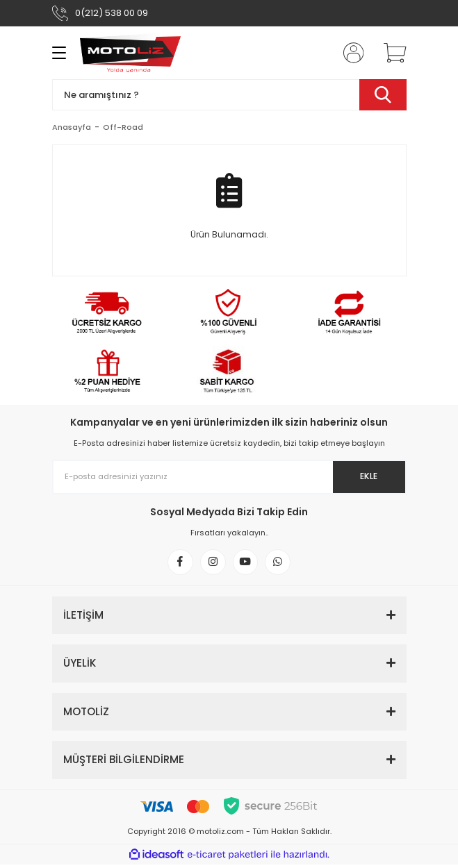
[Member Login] (349, 53)
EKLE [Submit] (367, 477)
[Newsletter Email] (229, 477)
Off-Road (123, 127)
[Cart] (390, 53)
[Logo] (131, 53)
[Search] (229, 95)
